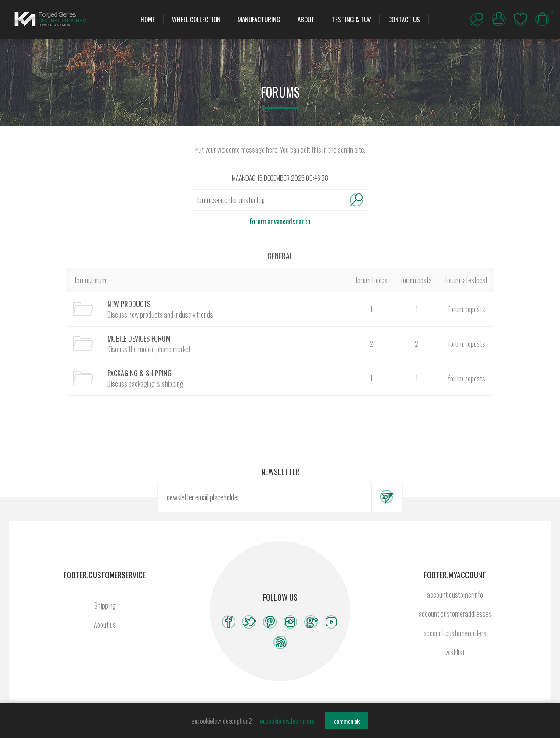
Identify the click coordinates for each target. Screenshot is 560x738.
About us (105, 625)
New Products (129, 304)
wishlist (521, 19)
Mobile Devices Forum (139, 339)
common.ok (347, 721)
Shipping (105, 605)
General (280, 256)
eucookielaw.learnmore (287, 721)
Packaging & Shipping (139, 373)
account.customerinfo (455, 595)
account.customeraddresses (455, 614)
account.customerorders (455, 633)
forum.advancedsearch (280, 221)
